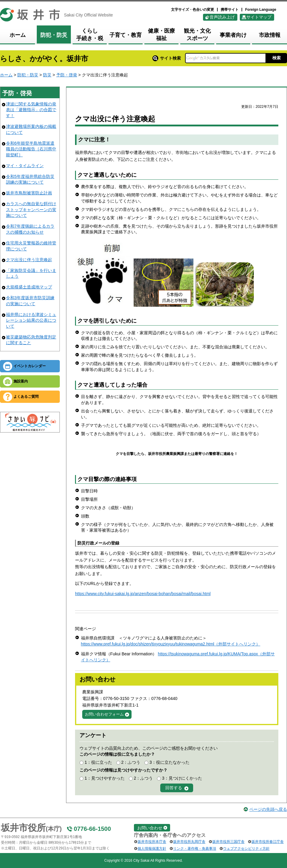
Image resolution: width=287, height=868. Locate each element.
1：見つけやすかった (105, 778)
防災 (47, 75)
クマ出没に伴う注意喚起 (29, 260)
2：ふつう (131, 762)
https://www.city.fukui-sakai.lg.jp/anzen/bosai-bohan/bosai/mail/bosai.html (143, 594)
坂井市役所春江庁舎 (268, 842)
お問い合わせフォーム (104, 714)
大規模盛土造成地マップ (29, 287)
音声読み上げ (222, 17)
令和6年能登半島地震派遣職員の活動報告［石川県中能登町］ (31, 149)
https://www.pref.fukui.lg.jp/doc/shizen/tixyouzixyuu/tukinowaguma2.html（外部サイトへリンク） (171, 644)
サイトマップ (259, 17)
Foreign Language (261, 10)
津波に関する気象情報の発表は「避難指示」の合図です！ (31, 110)
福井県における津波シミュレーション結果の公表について (31, 320)
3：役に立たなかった (170, 762)
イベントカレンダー (30, 366)
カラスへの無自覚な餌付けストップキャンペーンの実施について (31, 210)
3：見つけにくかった (182, 778)
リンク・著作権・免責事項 (195, 849)
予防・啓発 (67, 75)
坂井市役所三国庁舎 (228, 842)
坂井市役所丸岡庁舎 (189, 842)
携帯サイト (230, 10)
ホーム (6, 75)
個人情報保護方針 (152, 849)
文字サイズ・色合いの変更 (193, 10)
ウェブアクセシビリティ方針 (246, 849)
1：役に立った (98, 762)
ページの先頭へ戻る (268, 809)
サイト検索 (167, 58)
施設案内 (21, 381)
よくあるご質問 (26, 397)
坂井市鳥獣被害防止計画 (29, 193)
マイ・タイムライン (25, 166)
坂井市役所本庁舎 (152, 842)
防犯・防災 (28, 75)
